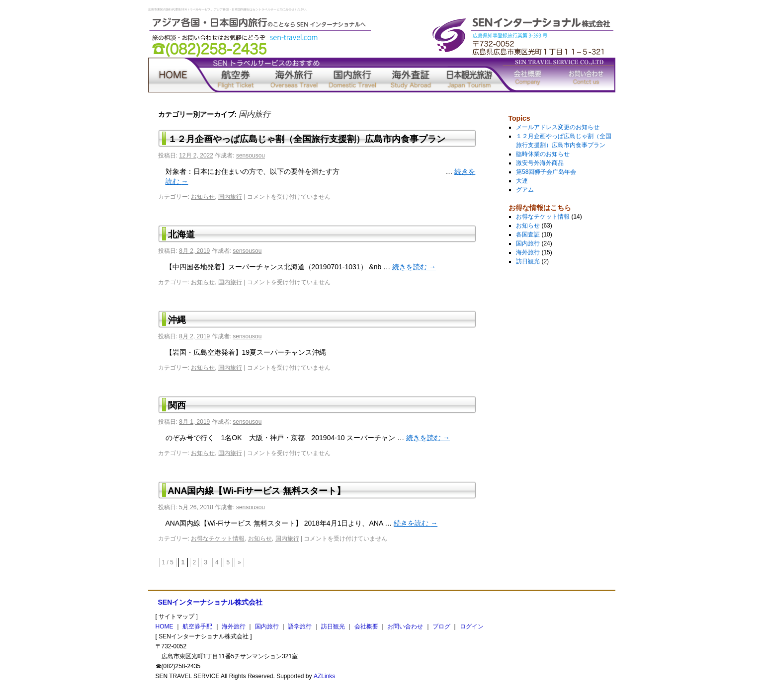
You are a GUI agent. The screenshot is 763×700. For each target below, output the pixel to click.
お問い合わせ (586, 75)
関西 (177, 405)
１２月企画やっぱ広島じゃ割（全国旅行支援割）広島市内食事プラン (307, 139)
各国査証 (528, 234)
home (177, 75)
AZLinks (324, 676)
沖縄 (177, 320)
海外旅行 (294, 75)
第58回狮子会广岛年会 (546, 172)
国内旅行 (352, 75)
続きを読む (414, 267)
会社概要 (528, 75)
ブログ (441, 626)
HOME (165, 626)
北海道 (181, 234)
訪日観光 (469, 75)
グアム (525, 190)
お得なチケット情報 (218, 539)
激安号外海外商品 (540, 163)
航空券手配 (236, 75)
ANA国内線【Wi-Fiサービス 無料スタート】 (257, 491)
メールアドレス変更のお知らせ (558, 127)
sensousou (251, 156)
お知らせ (203, 197)
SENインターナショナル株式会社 (211, 602)
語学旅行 (411, 75)
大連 (522, 181)
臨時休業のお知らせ (543, 154)
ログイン (472, 626)
